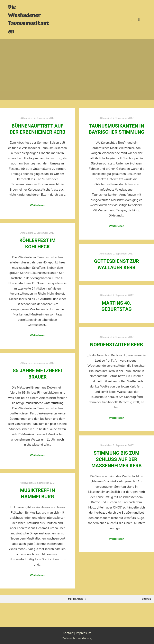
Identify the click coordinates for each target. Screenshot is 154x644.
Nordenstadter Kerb (117, 345)
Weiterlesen (38, 205)
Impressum (83, 633)
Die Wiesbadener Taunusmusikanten (29, 19)
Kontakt (68, 633)
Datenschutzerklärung (77, 638)
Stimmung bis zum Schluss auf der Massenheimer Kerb (116, 459)
